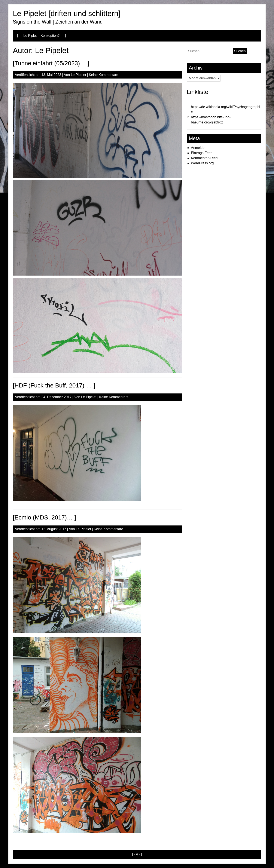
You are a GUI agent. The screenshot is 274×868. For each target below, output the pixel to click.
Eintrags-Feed (202, 153)
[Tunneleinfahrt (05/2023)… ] (51, 63)
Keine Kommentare (103, 75)
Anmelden (199, 148)
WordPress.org (202, 163)
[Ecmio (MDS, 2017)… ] (45, 517)
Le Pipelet (78, 75)
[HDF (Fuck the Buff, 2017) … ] (54, 385)
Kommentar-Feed (204, 158)
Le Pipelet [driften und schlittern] (67, 13)
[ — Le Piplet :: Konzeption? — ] (42, 36)
